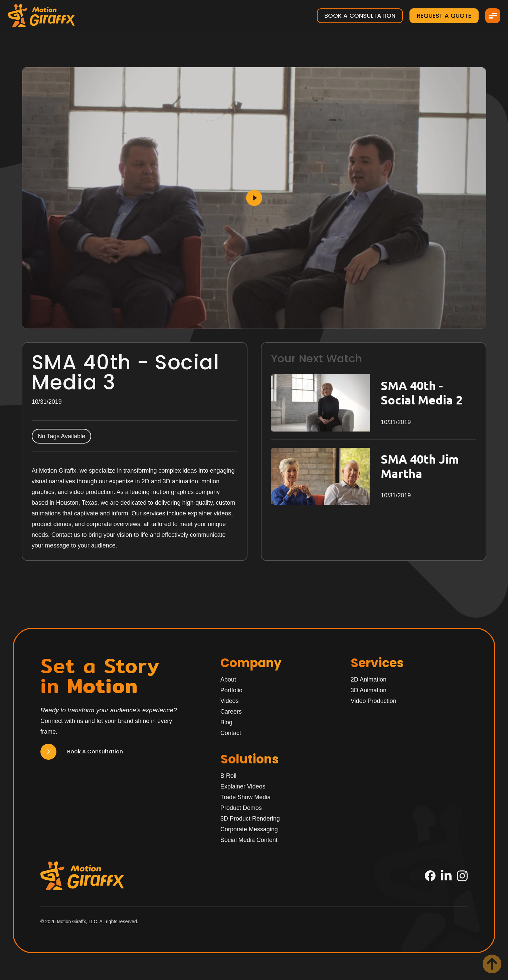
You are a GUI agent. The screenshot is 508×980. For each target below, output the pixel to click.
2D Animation (369, 680)
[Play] (254, 198)
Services (377, 663)
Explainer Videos (243, 786)
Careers (231, 712)
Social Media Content (249, 840)
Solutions (250, 759)
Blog (226, 722)
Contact (231, 733)
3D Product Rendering (250, 819)
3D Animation (369, 690)
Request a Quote (444, 16)
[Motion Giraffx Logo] (41, 16)
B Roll (228, 776)
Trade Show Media (245, 797)
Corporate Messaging (249, 829)
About (228, 680)
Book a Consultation (360, 16)
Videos (230, 701)
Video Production (374, 701)
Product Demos (241, 808)
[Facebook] (430, 876)
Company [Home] (251, 663)
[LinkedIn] (446, 876)
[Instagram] (462, 876)
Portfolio (231, 690)
